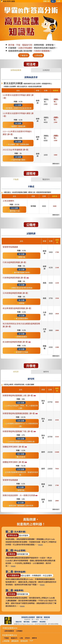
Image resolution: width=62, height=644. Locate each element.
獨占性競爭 (21, 457)
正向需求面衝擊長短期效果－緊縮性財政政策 (22, 473)
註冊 (58, 1)
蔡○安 (9, 531)
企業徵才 (35, 622)
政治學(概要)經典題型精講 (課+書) (17, 308)
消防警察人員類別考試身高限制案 (18, 108)
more (40, 545)
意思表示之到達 (22, 352)
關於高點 (27, 622)
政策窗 (22, 303)
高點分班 (19, 622)
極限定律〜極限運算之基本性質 (21, 506)
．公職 (20, 638)
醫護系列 (46, 179)
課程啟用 (15, 641)
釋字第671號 (15, 211)
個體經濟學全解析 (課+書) (15, 447)
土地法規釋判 (8, 201)
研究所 (16, 372)
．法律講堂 (19, 631)
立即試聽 (38, 55)
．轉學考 (34, 638)
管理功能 (22, 257)
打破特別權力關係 (18, 160)
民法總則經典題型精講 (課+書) (17, 342)
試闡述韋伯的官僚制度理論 (22, 288)
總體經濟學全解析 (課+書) (15, 462)
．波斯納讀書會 (8, 631)
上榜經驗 (6, 641)
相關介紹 (46, 1)
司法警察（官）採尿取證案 (18, 144)
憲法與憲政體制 (22, 318)
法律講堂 (46, 70)
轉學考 (46, 372)
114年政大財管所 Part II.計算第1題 (21, 442)
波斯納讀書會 (16, 70)
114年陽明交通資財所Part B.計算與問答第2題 (22, 425)
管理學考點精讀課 (10, 247)
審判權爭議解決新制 (22, 272)
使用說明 (24, 641)
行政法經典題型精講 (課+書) (14, 262)
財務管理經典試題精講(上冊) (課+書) (19, 395)
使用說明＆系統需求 (28, 617)
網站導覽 (43, 622)
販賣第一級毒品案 (18, 126)
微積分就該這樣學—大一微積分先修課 (20, 495)
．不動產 (6, 638)
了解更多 (24, 55)
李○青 (9, 571)
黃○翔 (9, 550)
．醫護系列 (13, 638)
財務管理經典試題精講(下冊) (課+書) (19, 431)
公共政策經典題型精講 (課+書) (15, 293)
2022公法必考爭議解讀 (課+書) (16, 150)
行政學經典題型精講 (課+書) (16, 278)
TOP (31, 641)
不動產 (16, 179)
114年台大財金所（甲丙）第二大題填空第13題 (22, 407)
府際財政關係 (22, 337)
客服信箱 (47, 617)
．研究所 (27, 638)
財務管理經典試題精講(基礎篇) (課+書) (20, 413)
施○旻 (9, 590)
